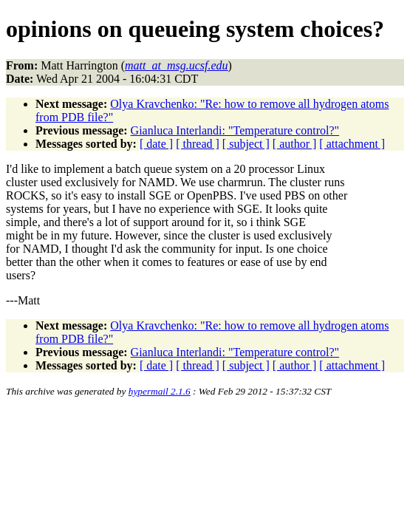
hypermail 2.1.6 (160, 391)
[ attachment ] (352, 144)
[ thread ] (198, 144)
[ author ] (295, 144)
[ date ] (156, 144)
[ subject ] (246, 144)
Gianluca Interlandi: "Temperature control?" (235, 130)
